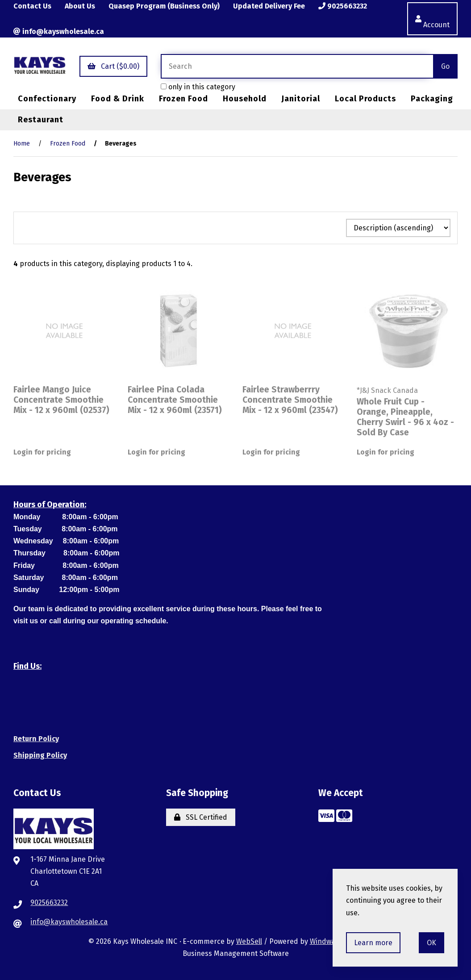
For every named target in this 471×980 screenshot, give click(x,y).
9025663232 (343, 6)
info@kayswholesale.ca (59, 31)
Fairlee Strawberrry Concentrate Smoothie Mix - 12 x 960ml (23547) (290, 400)
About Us (80, 6)
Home (22, 144)
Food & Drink (118, 99)
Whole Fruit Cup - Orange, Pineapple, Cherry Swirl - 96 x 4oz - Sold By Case (405, 417)
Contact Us (32, 6)
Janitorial (301, 99)
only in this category (198, 87)
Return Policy (36, 739)
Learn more (373, 943)
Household (245, 99)
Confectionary (47, 99)
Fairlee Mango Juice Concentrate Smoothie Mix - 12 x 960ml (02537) (61, 400)
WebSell (249, 941)
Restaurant (41, 120)
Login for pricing (42, 452)
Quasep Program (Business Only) (164, 6)
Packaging (432, 99)
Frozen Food (183, 99)
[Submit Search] (445, 66)
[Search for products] (297, 66)
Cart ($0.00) (113, 66)
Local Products (365, 99)
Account (432, 19)
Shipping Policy (40, 755)
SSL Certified (201, 817)
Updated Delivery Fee (269, 6)
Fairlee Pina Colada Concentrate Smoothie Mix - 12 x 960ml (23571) (175, 400)
